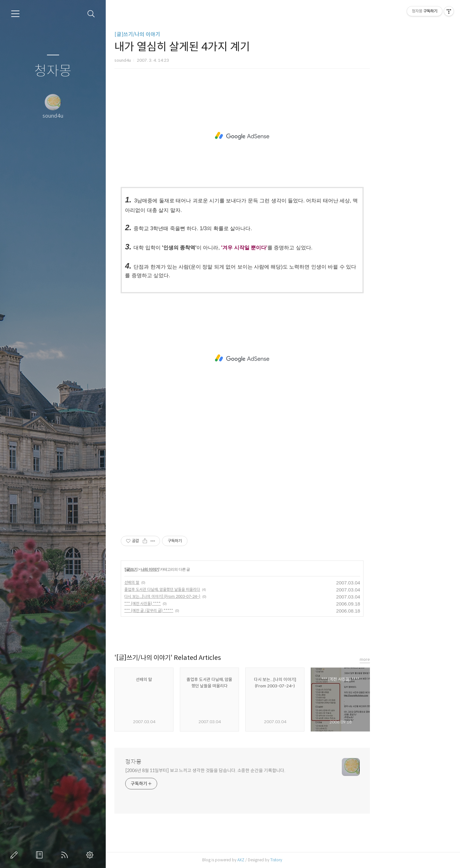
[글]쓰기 (172, 569)
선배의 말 (173, 582)
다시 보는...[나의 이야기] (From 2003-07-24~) (203, 596)
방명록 (41, 855)
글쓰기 (15, 855)
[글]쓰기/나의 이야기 (178, 34)
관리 (91, 855)
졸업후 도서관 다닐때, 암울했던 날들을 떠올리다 (203, 589)
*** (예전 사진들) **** (183, 603)
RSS (66, 855)
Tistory (317, 860)
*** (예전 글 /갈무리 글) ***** (190, 610)
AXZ (282, 860)
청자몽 (53, 71)
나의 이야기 (191, 569)
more (406, 659)
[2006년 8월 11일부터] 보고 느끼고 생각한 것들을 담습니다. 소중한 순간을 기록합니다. (246, 770)
